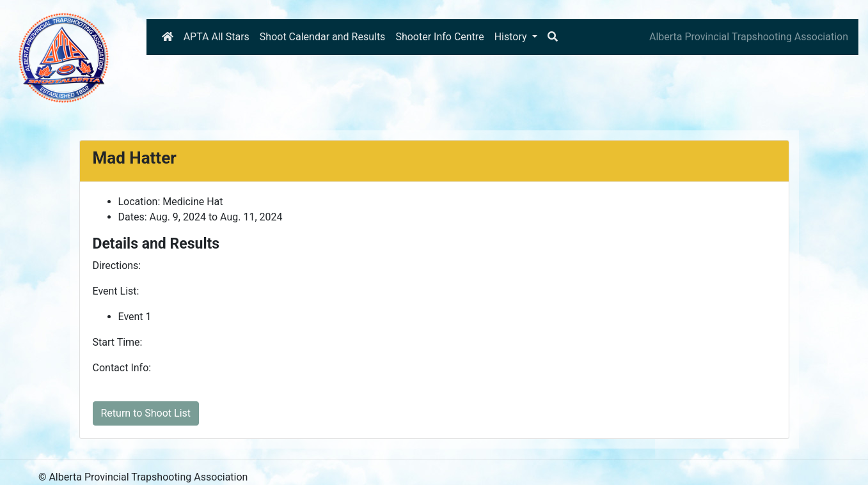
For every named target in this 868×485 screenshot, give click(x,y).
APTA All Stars (217, 37)
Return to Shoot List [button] (146, 413)
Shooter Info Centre (439, 37)
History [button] (512, 37)
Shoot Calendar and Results (323, 37)
